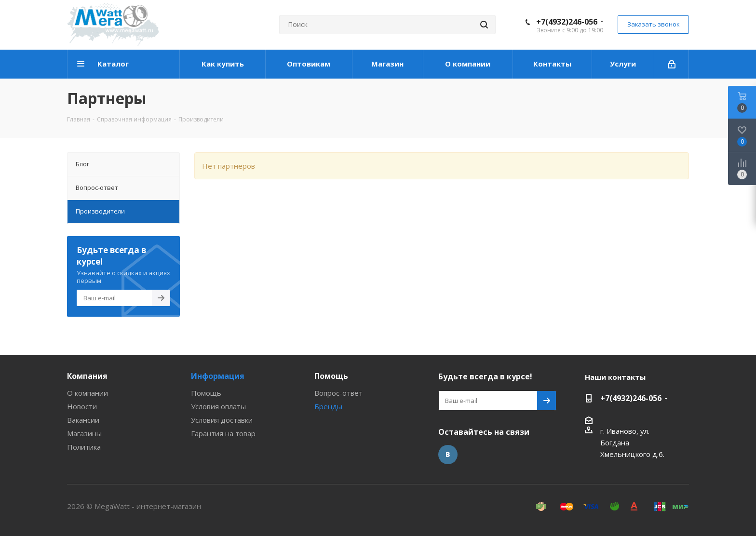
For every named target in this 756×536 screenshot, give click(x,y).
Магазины (84, 433)
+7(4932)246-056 (567, 22)
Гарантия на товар (223, 433)
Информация (218, 376)
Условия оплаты (218, 406)
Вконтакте (448, 455)
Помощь (206, 393)
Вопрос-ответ (338, 393)
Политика (84, 447)
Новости (82, 406)
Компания (87, 376)
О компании (88, 393)
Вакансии (83, 420)
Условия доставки (222, 420)
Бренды (328, 406)
